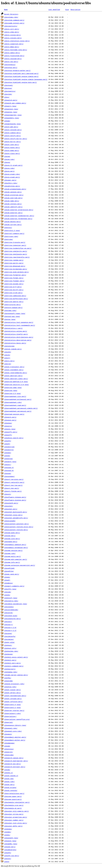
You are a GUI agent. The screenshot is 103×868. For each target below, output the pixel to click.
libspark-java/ (10, 462)
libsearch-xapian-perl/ (14, 758)
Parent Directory (11, 14)
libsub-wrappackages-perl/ (15, 189)
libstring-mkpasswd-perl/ (15, 266)
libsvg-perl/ (9, 171)
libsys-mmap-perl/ (12, 47)
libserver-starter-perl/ (14, 710)
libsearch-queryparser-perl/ (16, 761)
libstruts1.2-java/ (12, 230)
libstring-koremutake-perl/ (16, 269)
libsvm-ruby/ (9, 159)
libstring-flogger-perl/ (14, 281)
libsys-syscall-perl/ (13, 38)
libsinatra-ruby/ (11, 601)
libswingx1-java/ (11, 109)
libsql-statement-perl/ (14, 370)
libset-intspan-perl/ (13, 699)
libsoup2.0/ (9, 470)
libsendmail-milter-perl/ (15, 740)
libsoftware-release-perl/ (15, 497)
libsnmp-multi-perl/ (13, 556)
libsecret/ (9, 752)
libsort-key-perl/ (12, 488)
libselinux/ (9, 749)
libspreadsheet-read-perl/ (15, 405)
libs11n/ (8, 859)
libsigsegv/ (9, 607)
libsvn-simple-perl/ (13, 133)
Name (6, 9)
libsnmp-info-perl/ (12, 562)
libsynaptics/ (10, 91)
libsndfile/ (9, 571)
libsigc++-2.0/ (10, 627)
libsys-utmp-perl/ (12, 32)
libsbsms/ (8, 829)
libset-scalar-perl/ (13, 690)
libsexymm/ (9, 681)
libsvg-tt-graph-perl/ (13, 165)
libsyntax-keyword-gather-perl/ (17, 70)
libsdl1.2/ (9, 773)
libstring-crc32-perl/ (13, 293)
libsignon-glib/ (11, 616)
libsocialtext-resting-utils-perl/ (19, 527)
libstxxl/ (8, 227)
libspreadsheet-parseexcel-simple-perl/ (21, 408)
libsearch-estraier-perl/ (15, 767)
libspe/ (7, 456)
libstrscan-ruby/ (11, 236)
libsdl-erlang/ (10, 787)
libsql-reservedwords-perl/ (16, 373)
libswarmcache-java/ (13, 124)
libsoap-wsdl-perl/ (12, 533)
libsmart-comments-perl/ (14, 586)
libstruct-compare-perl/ (14, 233)
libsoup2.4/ (9, 467)
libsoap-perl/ (10, 536)
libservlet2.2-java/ (13, 707)
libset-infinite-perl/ (13, 702)
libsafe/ (8, 853)
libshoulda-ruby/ (11, 651)
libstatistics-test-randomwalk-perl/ (20, 325)
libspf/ (7, 444)
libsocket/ (9, 506)
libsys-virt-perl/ (12, 29)
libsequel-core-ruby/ (13, 731)
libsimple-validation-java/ (16, 604)
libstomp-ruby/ (10, 310)
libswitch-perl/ (11, 100)
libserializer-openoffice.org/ (17, 719)
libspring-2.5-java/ (13, 393)
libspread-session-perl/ (14, 414)
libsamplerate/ (10, 850)
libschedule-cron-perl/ (14, 805)
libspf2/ (8, 441)
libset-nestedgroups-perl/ (15, 696)
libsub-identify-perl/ (13, 207)
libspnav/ (8, 423)
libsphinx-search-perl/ (14, 438)
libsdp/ (7, 770)
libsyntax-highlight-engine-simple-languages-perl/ (26, 79)
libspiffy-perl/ (11, 432)
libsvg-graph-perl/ (12, 177)
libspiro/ (8, 426)
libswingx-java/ (11, 112)
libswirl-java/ (10, 106)
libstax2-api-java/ (12, 316)
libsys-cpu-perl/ (11, 62)
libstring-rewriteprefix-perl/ (17, 257)
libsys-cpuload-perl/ (13, 59)
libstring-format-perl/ (14, 278)
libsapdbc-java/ (11, 844)
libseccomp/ (9, 755)
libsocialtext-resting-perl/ (16, 530)
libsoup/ (8, 473)
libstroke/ (9, 239)
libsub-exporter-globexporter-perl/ (19, 216)
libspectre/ (9, 450)
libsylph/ (8, 94)
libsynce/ (8, 88)
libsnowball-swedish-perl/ (15, 544)
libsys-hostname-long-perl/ (16, 50)
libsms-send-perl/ (12, 574)
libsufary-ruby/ (11, 183)
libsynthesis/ (10, 64)
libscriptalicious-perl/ (14, 793)
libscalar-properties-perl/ (16, 817)
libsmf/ (7, 580)
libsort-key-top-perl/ (13, 485)
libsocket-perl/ (11, 509)
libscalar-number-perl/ (14, 820)
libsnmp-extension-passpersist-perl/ (20, 565)
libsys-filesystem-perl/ (14, 56)
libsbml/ (8, 832)
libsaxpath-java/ (11, 838)
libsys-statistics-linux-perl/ (17, 41)
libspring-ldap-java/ (13, 387)
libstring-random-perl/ (14, 260)
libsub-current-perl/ (13, 224)
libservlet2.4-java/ (13, 704)
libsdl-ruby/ (9, 782)
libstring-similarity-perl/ (16, 251)
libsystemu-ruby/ (11, 17)
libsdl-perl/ (9, 784)
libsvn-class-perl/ (12, 153)
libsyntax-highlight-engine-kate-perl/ (21, 82)
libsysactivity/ (11, 26)
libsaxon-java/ (10, 841)
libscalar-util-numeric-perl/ (16, 811)
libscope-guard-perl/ (13, 799)
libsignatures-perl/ (13, 619)
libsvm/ (7, 156)
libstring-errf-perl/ (13, 287)
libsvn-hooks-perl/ (12, 147)
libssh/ (7, 355)
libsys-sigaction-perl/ (14, 44)
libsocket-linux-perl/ (13, 515)
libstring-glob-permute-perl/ (16, 272)
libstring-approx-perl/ (14, 302)
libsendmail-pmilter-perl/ (15, 737)
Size (67, 9)
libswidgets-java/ (12, 118)
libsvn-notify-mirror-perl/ (16, 139)
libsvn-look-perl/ (12, 144)
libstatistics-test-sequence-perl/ (19, 322)
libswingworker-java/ (13, 115)
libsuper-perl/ (10, 180)
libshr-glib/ (9, 642)
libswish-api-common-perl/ (15, 103)
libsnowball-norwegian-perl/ (16, 547)
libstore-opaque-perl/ (13, 307)
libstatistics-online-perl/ (16, 331)
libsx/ (7, 97)
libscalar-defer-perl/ (13, 826)
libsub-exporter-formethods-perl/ (18, 219)
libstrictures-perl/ (13, 304)
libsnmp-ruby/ (10, 553)
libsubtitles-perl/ (12, 186)
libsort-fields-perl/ (13, 491)
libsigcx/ (8, 622)
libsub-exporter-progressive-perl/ (19, 210)
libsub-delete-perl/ (13, 222)
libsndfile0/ (9, 568)
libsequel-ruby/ (11, 728)
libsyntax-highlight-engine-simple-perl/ (21, 76)
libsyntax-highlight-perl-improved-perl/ (21, 73)
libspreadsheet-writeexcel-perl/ (18, 399)
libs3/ (7, 862)
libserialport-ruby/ (13, 713)
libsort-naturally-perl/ (14, 482)
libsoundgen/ (9, 476)
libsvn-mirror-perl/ (13, 142)
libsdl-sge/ (9, 779)
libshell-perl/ (10, 660)
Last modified (54, 9)
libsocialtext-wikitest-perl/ (16, 524)
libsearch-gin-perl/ (13, 764)
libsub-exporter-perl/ (13, 213)
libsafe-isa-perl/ (12, 856)
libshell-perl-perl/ (13, 663)
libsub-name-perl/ (12, 201)
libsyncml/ (9, 85)
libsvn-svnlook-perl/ (13, 130)
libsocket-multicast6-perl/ (16, 512)
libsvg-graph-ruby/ (12, 174)
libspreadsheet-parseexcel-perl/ (18, 411)
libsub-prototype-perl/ (14, 195)
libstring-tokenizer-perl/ (15, 245)
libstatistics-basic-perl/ (15, 343)
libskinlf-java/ (11, 598)
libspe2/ (8, 453)
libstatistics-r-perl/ (13, 328)
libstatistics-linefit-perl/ (16, 334)
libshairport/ (10, 669)
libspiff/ (8, 435)
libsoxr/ (8, 464)
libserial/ (9, 722)
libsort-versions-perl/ (14, 479)
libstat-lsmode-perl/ (13, 349)
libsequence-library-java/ (15, 725)
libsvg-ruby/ (9, 168)
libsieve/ (8, 633)
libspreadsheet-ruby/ (13, 402)
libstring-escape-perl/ (14, 284)
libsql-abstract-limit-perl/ (16, 379)
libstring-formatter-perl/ (15, 275)
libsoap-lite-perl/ (12, 539)
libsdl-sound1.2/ (11, 776)
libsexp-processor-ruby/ (14, 684)
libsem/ (7, 746)
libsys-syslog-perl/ (13, 35)
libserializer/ (10, 716)
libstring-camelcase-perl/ (15, 296)
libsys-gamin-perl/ (12, 53)
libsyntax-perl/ (11, 67)
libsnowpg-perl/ (11, 542)
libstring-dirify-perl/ (14, 290)
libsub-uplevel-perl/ (13, 192)
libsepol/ (8, 734)
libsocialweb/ (10, 521)
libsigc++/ (9, 624)
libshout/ (8, 645)
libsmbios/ (9, 583)
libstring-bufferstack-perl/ (16, 299)
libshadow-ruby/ (11, 672)
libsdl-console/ (11, 790)
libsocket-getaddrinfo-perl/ (16, 518)
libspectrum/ (9, 447)
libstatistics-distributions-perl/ (19, 337)
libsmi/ (7, 577)
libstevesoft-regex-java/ (15, 313)
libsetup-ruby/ (10, 687)
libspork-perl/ (10, 417)
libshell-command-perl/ (14, 666)
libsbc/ (7, 835)
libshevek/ (9, 654)
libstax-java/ (10, 319)
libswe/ (7, 121)
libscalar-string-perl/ (14, 814)
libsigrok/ (9, 613)
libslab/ (8, 592)
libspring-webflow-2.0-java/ (16, 382)
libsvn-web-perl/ (11, 127)
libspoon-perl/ (10, 420)
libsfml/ (8, 678)
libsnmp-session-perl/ (13, 550)
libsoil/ (8, 494)
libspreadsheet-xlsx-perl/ (15, 396)
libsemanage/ (9, 743)
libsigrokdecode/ (11, 610)
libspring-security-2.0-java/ (16, 384)
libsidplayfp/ (10, 636)
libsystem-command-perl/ (14, 20)
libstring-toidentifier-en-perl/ (18, 248)
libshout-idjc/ (10, 648)
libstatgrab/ (9, 346)
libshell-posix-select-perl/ (16, 657)
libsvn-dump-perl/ (12, 150)
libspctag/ (9, 459)
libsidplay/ (9, 639)
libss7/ (7, 358)
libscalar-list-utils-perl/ (16, 823)
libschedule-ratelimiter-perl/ (17, 802)
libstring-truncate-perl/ (15, 242)
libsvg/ (7, 162)
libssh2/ (8, 352)
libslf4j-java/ (10, 589)
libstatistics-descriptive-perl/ (18, 340)
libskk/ (7, 595)
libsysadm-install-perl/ (14, 23)
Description (75, 9)
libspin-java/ (10, 429)
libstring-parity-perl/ (14, 263)
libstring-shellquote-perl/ (16, 254)
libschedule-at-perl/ (13, 808)
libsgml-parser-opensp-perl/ (16, 675)
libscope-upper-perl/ (13, 796)
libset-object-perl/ (13, 693)
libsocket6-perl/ (11, 503)
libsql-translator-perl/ (14, 367)
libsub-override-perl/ (13, 198)
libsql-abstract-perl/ (13, 376)
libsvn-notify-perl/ (13, 136)
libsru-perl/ (9, 361)
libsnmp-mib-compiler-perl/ (16, 559)
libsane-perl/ (10, 847)
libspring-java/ (11, 390)
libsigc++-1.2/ (10, 630)
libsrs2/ (8, 364)
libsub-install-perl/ (13, 204)
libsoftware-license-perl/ (15, 500)
